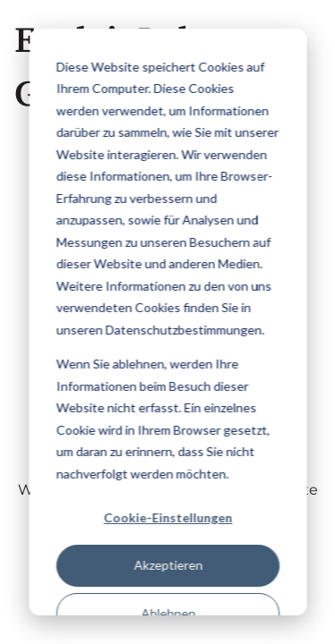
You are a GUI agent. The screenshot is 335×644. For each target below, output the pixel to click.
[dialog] (167, 322)
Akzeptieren (167, 565)
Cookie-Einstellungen (168, 517)
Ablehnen (167, 613)
